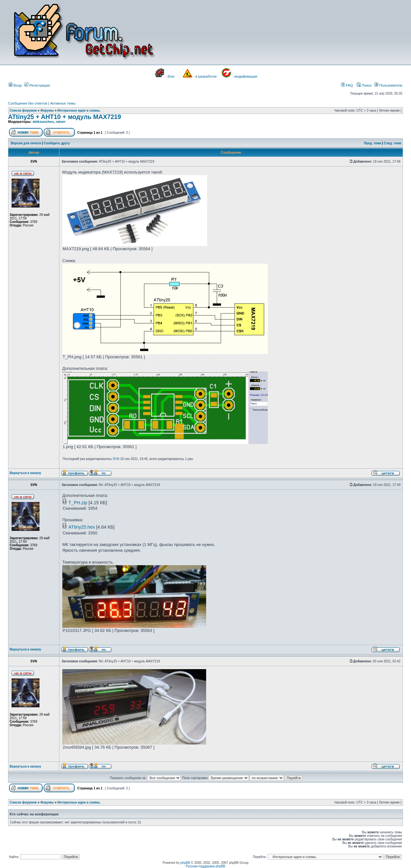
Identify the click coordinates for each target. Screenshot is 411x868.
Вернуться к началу (25, 473)
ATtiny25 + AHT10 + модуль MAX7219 (65, 117)
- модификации (245, 76)
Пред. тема (372, 143)
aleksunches (43, 122)
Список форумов (23, 111)
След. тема (392, 143)
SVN (116, 459)
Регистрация (37, 85)
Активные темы (63, 103)
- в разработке (205, 76)
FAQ (347, 85)
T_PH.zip (78, 503)
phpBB (185, 863)
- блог (170, 76)
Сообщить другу (57, 143)
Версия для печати (26, 143)
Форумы (47, 111)
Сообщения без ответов (28, 103)
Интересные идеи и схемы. (79, 111)
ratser (61, 122)
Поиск (364, 85)
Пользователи (388, 85)
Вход (15, 85)
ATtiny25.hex (82, 527)
